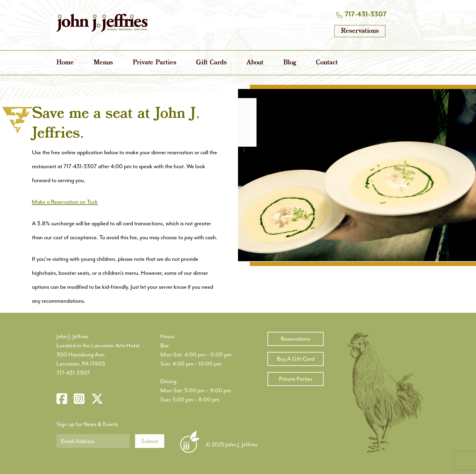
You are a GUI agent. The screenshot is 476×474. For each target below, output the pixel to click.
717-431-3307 (366, 14)
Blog (290, 63)
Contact (327, 63)
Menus (103, 63)
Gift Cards (211, 63)
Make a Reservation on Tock (65, 202)
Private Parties (155, 63)
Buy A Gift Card (296, 359)
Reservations (360, 31)
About (255, 63)
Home (65, 63)
